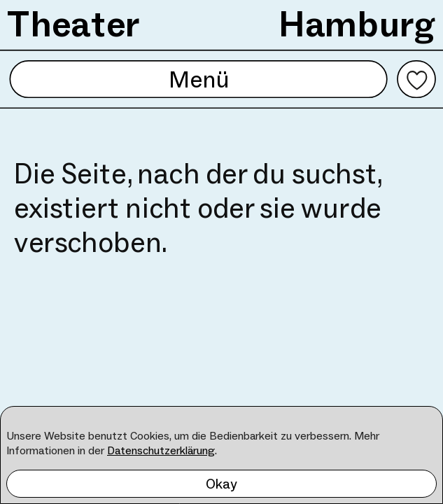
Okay (221, 484)
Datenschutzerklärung (161, 450)
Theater (74, 24)
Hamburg (357, 24)
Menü (198, 79)
